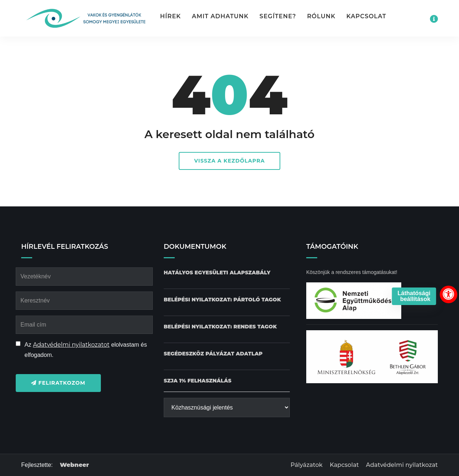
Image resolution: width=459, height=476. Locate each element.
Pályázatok (307, 465)
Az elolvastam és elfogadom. (86, 350)
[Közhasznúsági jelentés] (227, 408)
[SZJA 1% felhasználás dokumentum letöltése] (198, 381)
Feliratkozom (58, 383)
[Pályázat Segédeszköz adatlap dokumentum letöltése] (213, 354)
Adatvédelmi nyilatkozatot (71, 345)
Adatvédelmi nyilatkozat (402, 465)
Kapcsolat (366, 16)
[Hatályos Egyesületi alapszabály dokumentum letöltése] (217, 273)
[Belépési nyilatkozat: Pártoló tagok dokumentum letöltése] (222, 300)
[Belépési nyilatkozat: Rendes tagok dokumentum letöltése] (220, 327)
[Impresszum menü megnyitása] (434, 19)
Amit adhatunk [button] (220, 16)
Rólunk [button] (321, 16)
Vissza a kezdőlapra (229, 161)
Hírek (170, 16)
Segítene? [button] (278, 16)
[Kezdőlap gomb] (85, 18)
